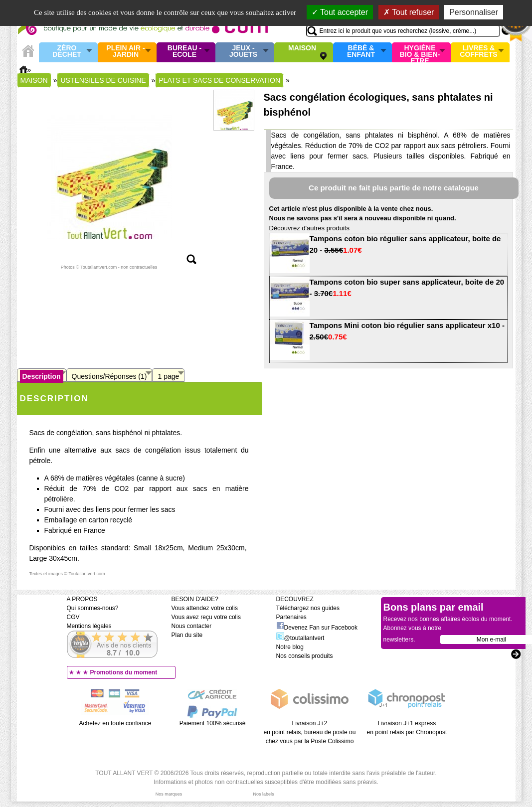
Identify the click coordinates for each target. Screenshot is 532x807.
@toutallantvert (300, 638)
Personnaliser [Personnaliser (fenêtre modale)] (474, 12)
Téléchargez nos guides (308, 608)
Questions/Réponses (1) (109, 376)
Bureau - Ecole (184, 52)
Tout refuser (409, 12)
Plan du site (187, 635)
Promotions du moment (124, 672)
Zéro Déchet (67, 52)
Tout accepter (340, 12)
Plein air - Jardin (125, 52)
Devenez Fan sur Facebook (317, 628)
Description (42, 376)
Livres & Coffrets (478, 52)
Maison (302, 48)
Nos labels (263, 794)
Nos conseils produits (305, 656)
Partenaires (291, 617)
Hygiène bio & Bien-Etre (420, 52)
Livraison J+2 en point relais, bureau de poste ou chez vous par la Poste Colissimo (310, 732)
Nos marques (169, 794)
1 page (168, 376)
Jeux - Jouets (243, 52)
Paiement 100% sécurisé (213, 723)
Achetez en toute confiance (115, 723)
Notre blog (290, 647)
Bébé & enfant (361, 52)
